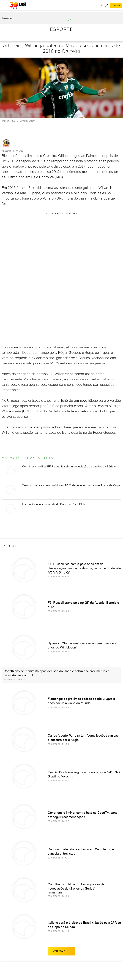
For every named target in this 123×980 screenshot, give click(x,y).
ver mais (62, 951)
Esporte (62, 29)
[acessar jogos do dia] (9, 18)
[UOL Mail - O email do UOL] (102, 6)
